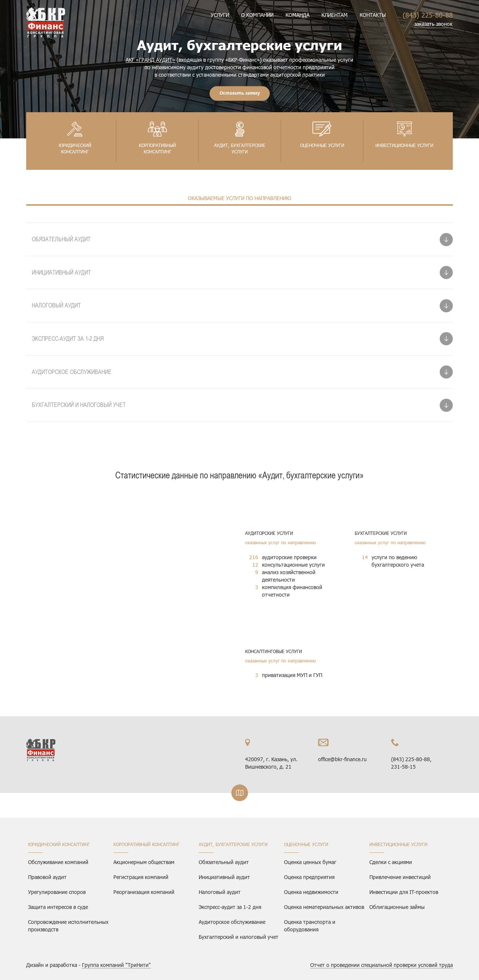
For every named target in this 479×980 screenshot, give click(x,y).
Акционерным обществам (144, 862)
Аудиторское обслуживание (232, 922)
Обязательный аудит (224, 862)
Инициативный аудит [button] (61, 272)
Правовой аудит (47, 877)
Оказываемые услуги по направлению (239, 198)
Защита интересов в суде (58, 907)
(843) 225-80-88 (428, 15)
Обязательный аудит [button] (61, 239)
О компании (257, 15)
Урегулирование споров (57, 892)
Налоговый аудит (220, 892)
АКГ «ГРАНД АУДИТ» (150, 60)
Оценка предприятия (309, 877)
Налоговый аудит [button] (56, 305)
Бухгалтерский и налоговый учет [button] (79, 405)
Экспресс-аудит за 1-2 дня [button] (68, 339)
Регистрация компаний (141, 877)
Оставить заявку (240, 93)
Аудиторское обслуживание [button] (72, 372)
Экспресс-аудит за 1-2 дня (230, 907)
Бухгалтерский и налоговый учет (239, 937)
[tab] (239, 239)
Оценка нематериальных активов (324, 907)
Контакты (373, 15)
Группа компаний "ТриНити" (116, 965)
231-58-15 (403, 767)
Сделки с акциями (391, 862)
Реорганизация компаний (144, 892)
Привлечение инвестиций (400, 877)
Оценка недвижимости (311, 892)
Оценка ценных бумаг (310, 862)
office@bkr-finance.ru (342, 759)
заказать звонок (433, 24)
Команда (298, 15)
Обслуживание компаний (58, 862)
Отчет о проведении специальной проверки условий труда (382, 965)
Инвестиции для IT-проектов (404, 892)
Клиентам (335, 15)
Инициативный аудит (224, 877)
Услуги (220, 15)
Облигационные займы (397, 907)
